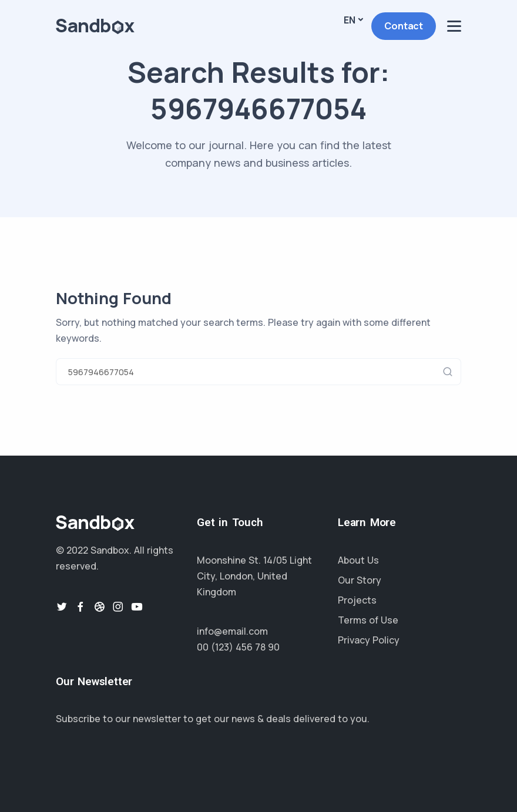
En (350, 20)
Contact (404, 26)
